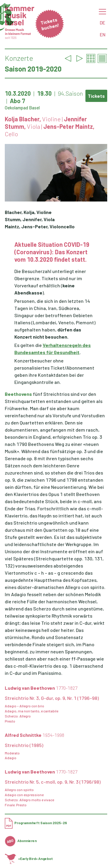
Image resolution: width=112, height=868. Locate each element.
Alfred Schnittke (34, 735)
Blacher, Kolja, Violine (28, 212)
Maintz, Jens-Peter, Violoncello (40, 226)
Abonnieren (21, 841)
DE (102, 23)
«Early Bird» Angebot (29, 858)
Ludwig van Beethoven (41, 688)
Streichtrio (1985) (24, 745)
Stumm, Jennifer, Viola (30, 219)
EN (103, 34)
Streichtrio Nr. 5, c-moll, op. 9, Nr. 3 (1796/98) (53, 782)
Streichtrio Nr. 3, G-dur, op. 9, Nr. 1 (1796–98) (52, 698)
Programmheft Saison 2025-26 (36, 823)
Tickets (96, 96)
